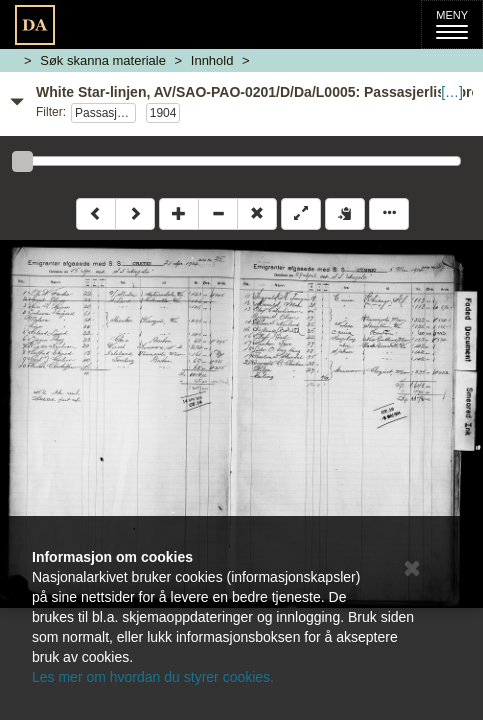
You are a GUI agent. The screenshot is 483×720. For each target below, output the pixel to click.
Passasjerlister (105, 113)
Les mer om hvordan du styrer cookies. (153, 677)
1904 (163, 113)
